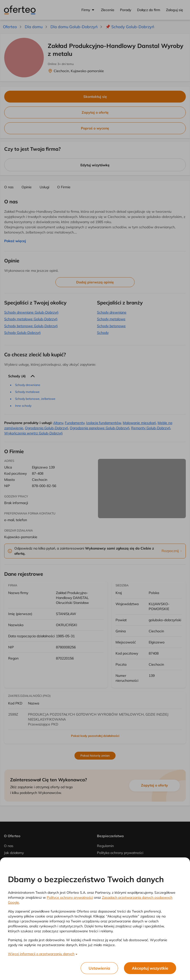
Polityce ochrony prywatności (70, 897)
